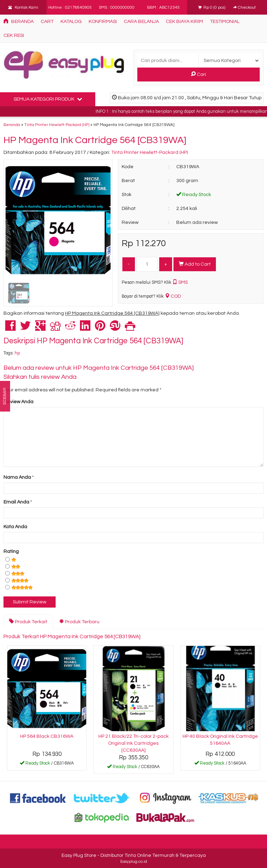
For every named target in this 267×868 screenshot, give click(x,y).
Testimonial (225, 22)
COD (173, 296)
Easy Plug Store (79, 855)
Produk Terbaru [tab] (79, 621)
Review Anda (18, 402)
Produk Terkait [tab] (28, 621)
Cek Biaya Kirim (184, 22)
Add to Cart (195, 264)
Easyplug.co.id (134, 862)
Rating (11, 552)
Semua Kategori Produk (48, 99)
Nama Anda (17, 477)
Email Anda (16, 502)
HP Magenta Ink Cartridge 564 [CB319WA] (95, 140)
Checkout (245, 7)
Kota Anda (15, 527)
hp (17, 353)
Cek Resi (14, 36)
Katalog (71, 22)
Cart (47, 22)
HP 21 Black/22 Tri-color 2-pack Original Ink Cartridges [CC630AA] (133, 743)
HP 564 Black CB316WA (47, 736)
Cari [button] (199, 74)
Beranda (19, 21)
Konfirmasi (103, 22)
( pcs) (212, 7)
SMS (180, 282)
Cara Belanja (141, 22)
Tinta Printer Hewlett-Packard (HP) (57, 125)
